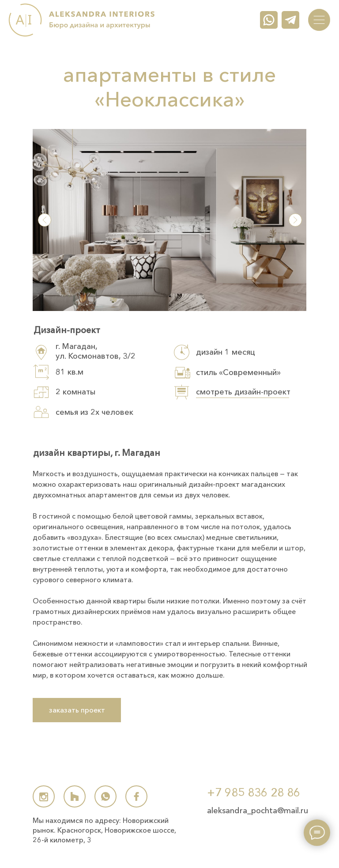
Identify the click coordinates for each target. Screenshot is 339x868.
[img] (319, 20)
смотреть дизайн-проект (243, 392)
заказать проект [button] (77, 710)
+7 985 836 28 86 (254, 792)
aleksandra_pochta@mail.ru (258, 811)
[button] (169, 220)
